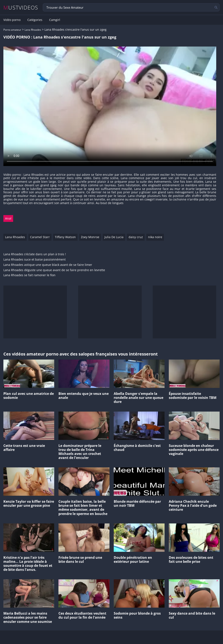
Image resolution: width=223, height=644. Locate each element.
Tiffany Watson (65, 237)
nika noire (155, 237)
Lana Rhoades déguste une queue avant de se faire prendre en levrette (54, 270)
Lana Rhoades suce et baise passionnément (35, 260)
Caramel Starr (40, 237)
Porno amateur (12, 30)
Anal (8, 218)
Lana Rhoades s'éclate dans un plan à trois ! (35, 254)
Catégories (35, 20)
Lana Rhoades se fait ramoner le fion (29, 275)
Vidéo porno (12, 20)
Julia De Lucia (114, 237)
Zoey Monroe (90, 237)
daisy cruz (136, 237)
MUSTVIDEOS (21, 8)
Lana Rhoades (33, 30)
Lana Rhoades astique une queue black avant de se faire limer (48, 265)
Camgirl (55, 20)
